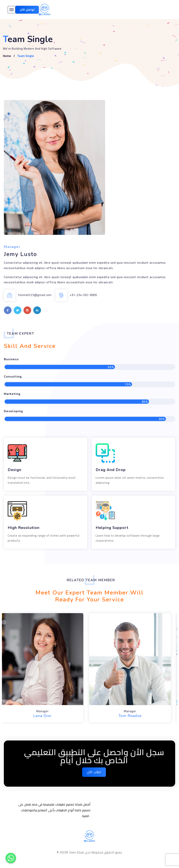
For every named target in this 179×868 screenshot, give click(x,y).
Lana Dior (46, 716)
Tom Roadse (133, 716)
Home (7, 56)
